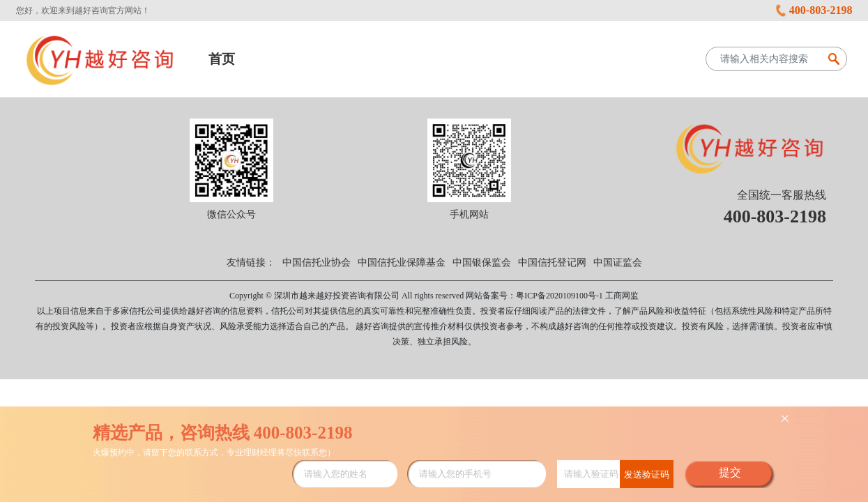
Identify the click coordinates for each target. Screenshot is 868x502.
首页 (222, 59)
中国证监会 (618, 263)
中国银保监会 (482, 263)
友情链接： (251, 263)
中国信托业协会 (317, 263)
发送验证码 (647, 474)
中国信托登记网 (552, 263)
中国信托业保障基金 (402, 263)
